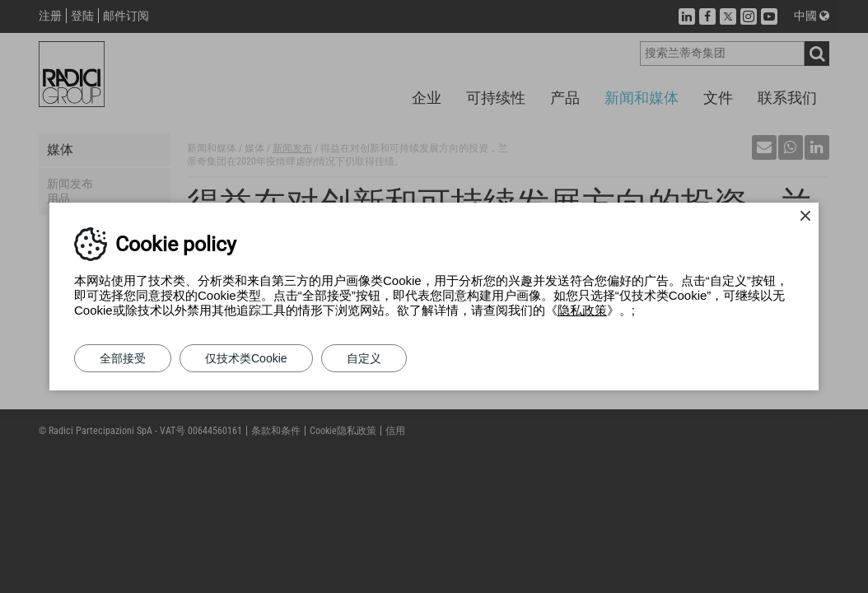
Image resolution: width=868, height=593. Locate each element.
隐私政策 (582, 310)
